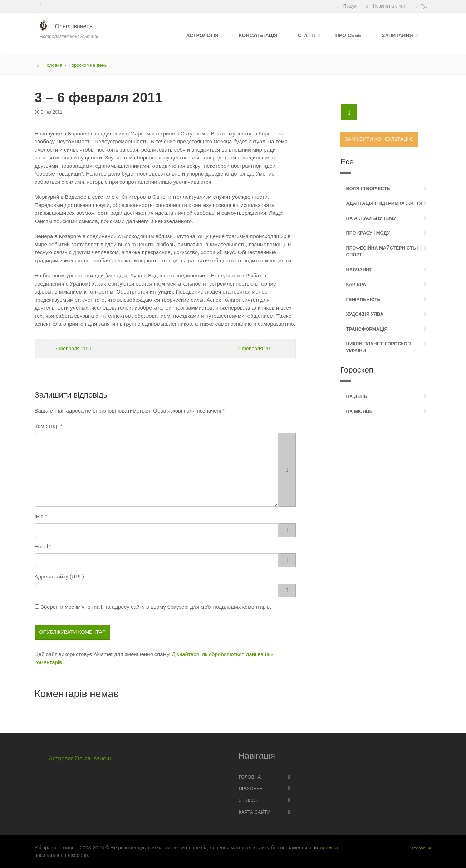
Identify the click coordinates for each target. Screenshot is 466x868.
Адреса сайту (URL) (59, 576)
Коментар (47, 426)
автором (322, 848)
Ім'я (39, 516)
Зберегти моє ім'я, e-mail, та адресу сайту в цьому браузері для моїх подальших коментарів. (156, 607)
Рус (421, 6)
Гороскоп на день (88, 65)
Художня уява (365, 314)
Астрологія (202, 35)
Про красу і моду (368, 233)
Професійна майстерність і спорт (382, 251)
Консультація (258, 35)
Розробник (422, 848)
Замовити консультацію (379, 139)
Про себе (349, 35)
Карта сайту (254, 812)
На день (357, 396)
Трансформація (367, 329)
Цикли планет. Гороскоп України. (379, 347)
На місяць (359, 411)
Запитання (398, 35)
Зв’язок (249, 800)
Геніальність (363, 299)
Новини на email (385, 6)
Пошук (345, 6)
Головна (53, 65)
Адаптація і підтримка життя (384, 203)
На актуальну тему (371, 218)
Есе (347, 162)
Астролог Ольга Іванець (81, 758)
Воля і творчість (368, 189)
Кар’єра (356, 284)
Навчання (359, 270)
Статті (306, 35)
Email (41, 546)
